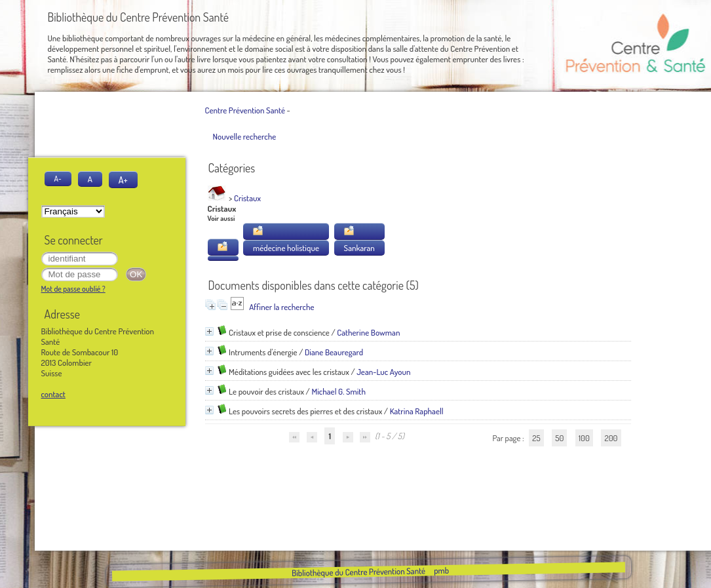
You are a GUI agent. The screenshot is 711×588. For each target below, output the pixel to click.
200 (611, 438)
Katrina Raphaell (417, 411)
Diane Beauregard (334, 352)
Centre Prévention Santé (245, 110)
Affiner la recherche (281, 307)
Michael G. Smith (338, 391)
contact (53, 394)
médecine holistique (286, 248)
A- (58, 179)
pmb (441, 570)
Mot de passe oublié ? (73, 289)
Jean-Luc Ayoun (383, 372)
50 (559, 438)
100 (584, 438)
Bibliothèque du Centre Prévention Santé (358, 572)
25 (536, 438)
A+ (123, 180)
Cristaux (247, 198)
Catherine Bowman (368, 332)
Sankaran (359, 248)
